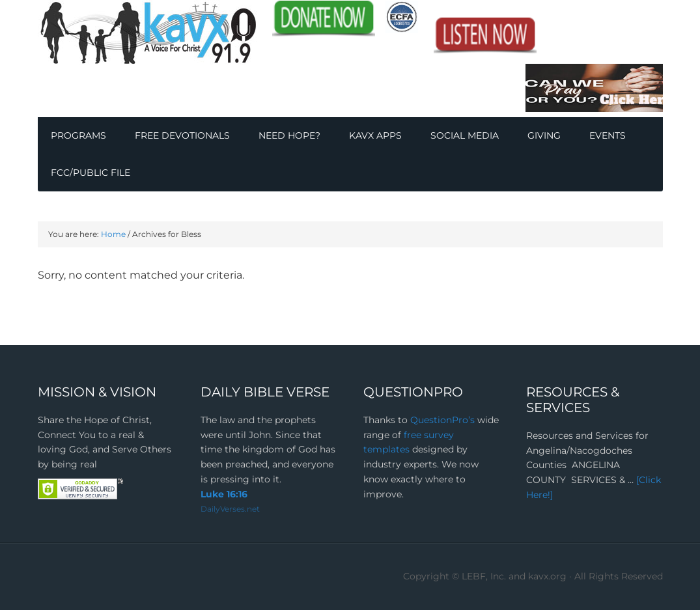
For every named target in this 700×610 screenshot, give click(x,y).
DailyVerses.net (230, 509)
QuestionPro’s (444, 420)
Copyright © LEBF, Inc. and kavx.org (486, 576)
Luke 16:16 (224, 494)
